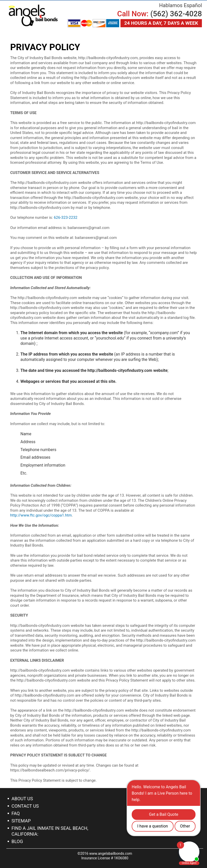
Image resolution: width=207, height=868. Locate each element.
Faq (16, 813)
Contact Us (25, 806)
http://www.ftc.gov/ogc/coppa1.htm (41, 515)
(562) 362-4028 (176, 14)
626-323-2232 (66, 218)
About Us (22, 799)
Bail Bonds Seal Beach (33, 15)
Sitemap (21, 821)
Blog (17, 841)
